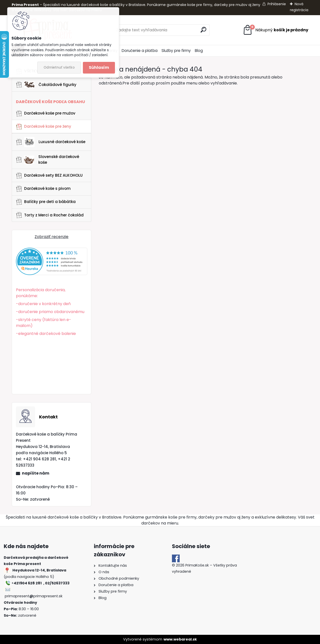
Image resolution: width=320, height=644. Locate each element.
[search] (203, 30)
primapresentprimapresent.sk (34, 596)
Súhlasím (99, 67)
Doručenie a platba (140, 51)
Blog (199, 51)
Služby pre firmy (176, 51)
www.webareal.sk (180, 639)
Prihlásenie (277, 4)
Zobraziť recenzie (52, 237)
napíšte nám (36, 473)
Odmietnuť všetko (59, 67)
